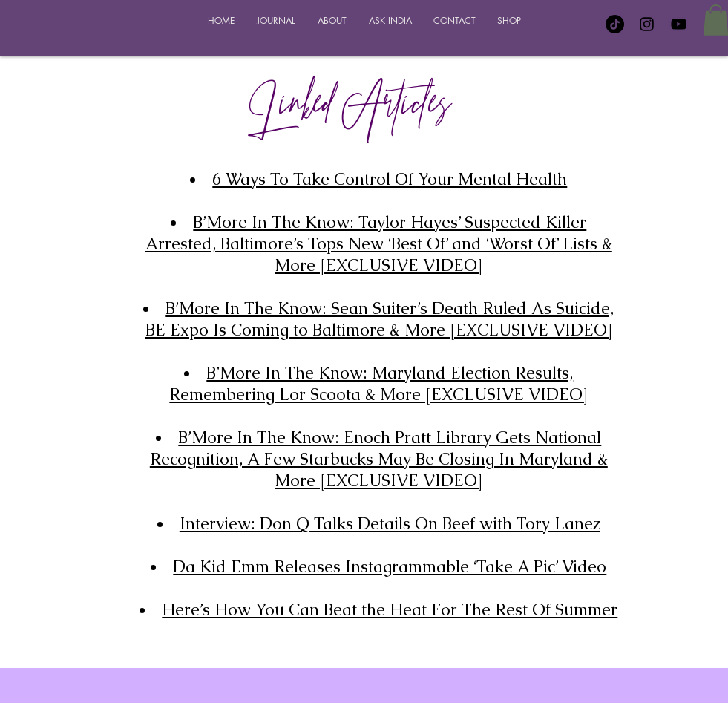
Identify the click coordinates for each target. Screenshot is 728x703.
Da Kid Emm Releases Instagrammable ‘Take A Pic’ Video (390, 567)
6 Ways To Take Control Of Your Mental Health (390, 179)
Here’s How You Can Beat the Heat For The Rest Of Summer (390, 610)
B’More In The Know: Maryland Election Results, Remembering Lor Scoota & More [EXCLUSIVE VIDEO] (378, 384)
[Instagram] (647, 24)
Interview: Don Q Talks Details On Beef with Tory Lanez (390, 524)
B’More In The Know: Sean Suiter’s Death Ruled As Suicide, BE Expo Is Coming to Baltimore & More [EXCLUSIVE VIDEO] (380, 319)
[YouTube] (679, 24)
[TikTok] (615, 24)
